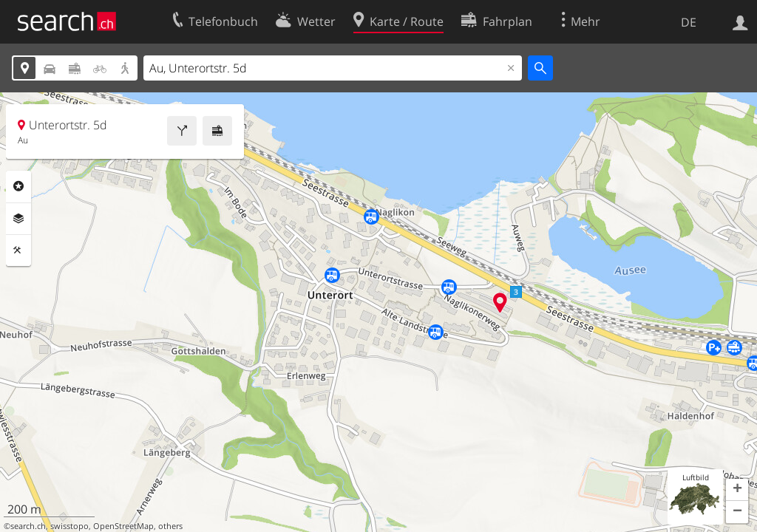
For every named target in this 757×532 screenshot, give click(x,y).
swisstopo (69, 526)
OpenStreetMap (123, 526)
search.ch (28, 526)
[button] (737, 490)
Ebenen (18, 219)
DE (689, 22)
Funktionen (18, 250)
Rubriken (18, 186)
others (170, 526)
